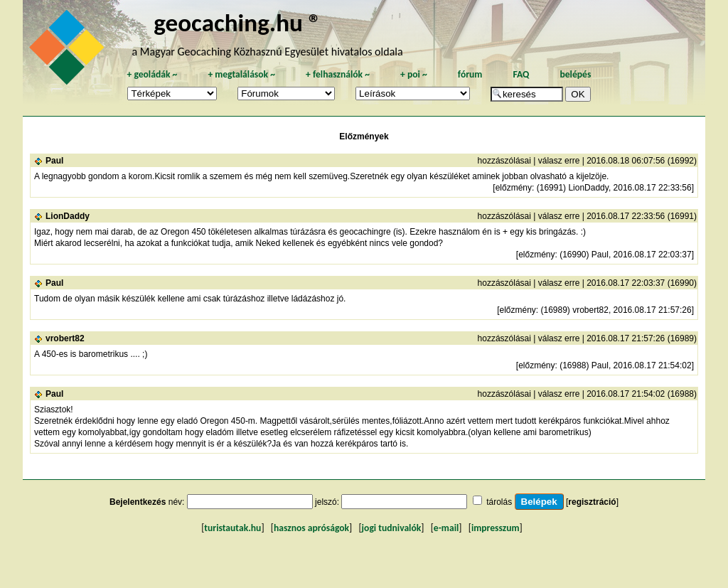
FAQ (521, 74)
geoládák (152, 74)
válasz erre (559, 161)
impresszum (496, 528)
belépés (575, 74)
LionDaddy (68, 216)
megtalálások (241, 74)
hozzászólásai (504, 161)
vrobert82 (65, 338)
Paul (54, 161)
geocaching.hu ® (237, 22)
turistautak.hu (232, 528)
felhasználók (338, 74)
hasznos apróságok (311, 528)
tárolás (499, 502)
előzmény (514, 188)
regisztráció (592, 502)
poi (414, 74)
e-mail (446, 528)
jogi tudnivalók (392, 528)
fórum (470, 74)
